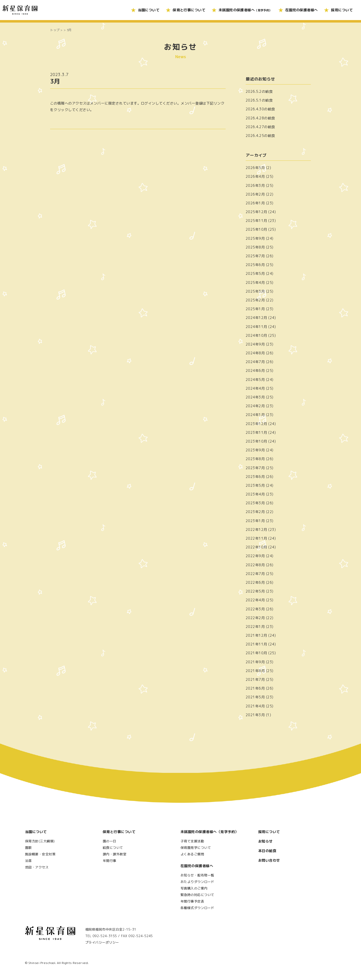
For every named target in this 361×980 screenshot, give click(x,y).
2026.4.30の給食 (260, 109)
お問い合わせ (269, 860)
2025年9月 (255, 238)
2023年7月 (255, 468)
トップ (55, 30)
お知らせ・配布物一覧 (197, 875)
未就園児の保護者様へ (245, 10)
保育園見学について (196, 848)
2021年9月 (255, 662)
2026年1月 (255, 203)
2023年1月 (255, 521)
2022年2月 (255, 618)
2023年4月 (255, 494)
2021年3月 (255, 715)
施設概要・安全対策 (40, 854)
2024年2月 (255, 406)
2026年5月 (255, 168)
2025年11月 (256, 221)
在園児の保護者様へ (302, 10)
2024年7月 (255, 362)
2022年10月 (256, 547)
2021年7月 (255, 679)
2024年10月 (256, 335)
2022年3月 (255, 609)
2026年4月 (255, 176)
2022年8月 (255, 565)
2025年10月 (256, 229)
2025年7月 (255, 256)
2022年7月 (255, 574)
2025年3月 (255, 291)
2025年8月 (255, 247)
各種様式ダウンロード (197, 908)
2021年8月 (255, 671)
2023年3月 (255, 503)
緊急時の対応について (197, 895)
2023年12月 (256, 424)
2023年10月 (256, 441)
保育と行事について (189, 10)
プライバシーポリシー (102, 942)
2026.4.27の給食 (260, 127)
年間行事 (110, 861)
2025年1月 (255, 309)
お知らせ (265, 841)
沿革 (28, 861)
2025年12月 (256, 212)
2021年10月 (256, 653)
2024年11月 (256, 327)
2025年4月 (255, 282)
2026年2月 (255, 194)
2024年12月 (256, 318)
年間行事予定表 (192, 901)
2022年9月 (255, 556)
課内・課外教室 (115, 854)
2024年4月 (255, 388)
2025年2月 (255, 300)
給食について (113, 848)
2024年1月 (255, 415)
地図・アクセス (37, 867)
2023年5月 (255, 485)
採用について (342, 10)
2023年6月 (255, 477)
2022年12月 (256, 529)
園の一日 (110, 841)
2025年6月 (255, 265)
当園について (149, 10)
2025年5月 (255, 273)
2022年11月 (256, 538)
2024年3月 (255, 397)
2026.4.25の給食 (260, 136)
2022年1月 (255, 627)
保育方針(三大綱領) (40, 841)
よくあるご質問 (192, 854)
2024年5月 (255, 380)
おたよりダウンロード (197, 882)
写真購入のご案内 (194, 888)
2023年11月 (256, 432)
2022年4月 (255, 600)
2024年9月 (255, 344)
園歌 (28, 848)
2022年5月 (255, 591)
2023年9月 (255, 450)
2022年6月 (255, 582)
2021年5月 (255, 697)
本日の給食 (267, 851)
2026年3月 (255, 185)
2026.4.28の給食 (260, 118)
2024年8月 (255, 353)
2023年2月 (255, 512)
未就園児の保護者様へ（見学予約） (210, 832)
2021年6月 (255, 688)
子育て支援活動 (192, 841)
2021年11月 (256, 644)
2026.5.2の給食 (259, 91)
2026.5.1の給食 (259, 100)
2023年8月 (255, 459)
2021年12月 (256, 635)
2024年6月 (255, 371)
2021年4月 (255, 706)
